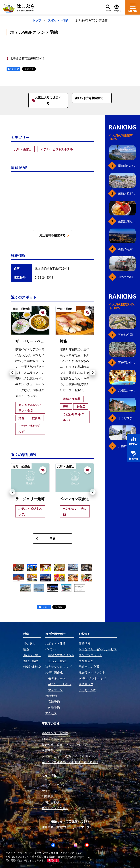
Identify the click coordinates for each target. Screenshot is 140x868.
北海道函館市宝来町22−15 (27, 58)
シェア (13, 69)
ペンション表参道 (74, 499)
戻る (46, 539)
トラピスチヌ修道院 (127, 418)
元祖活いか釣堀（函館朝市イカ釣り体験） (127, 390)
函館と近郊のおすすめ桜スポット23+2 (127, 193)
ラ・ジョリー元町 (30, 499)
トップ (37, 20)
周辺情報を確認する (54, 235)
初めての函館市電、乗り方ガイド (127, 277)
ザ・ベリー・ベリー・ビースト (41, 341)
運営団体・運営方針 (55, 827)
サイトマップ (81, 827)
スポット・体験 (58, 20)
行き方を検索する (89, 98)
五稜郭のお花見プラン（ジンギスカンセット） (127, 363)
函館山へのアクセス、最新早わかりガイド (127, 166)
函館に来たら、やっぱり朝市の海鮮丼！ (127, 221)
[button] (12, 373)
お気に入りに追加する (46, 100)
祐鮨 (63, 341)
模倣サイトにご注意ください (70, 821)
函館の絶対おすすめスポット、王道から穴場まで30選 (127, 249)
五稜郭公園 (125, 335)
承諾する (53, 860)
